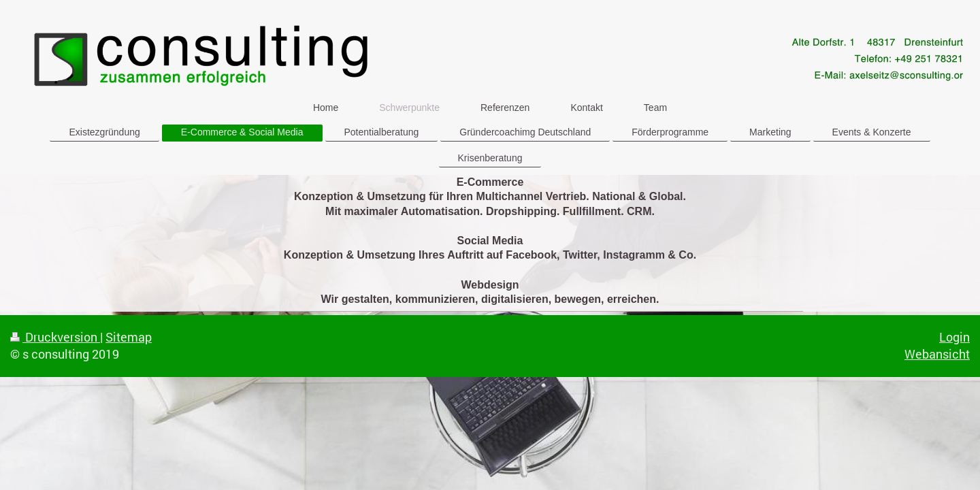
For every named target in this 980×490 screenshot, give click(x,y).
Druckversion (55, 337)
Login (954, 337)
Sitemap (129, 337)
